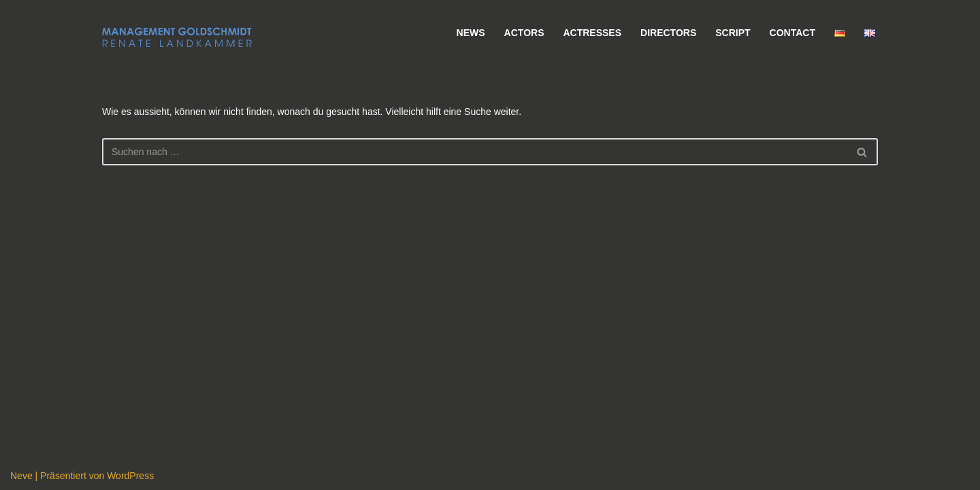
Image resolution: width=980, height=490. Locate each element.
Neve (21, 476)
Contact (793, 33)
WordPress (130, 476)
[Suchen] (475, 152)
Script (733, 33)
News (471, 33)
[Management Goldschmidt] (177, 37)
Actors (524, 33)
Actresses (592, 33)
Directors (668, 33)
